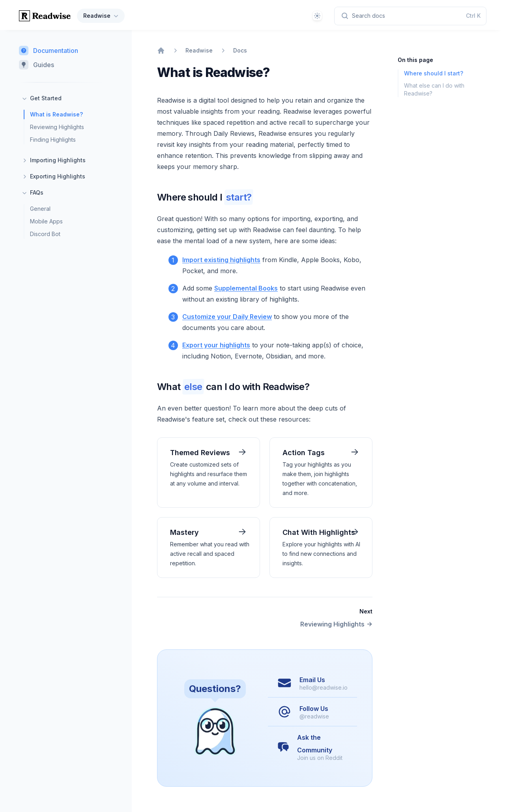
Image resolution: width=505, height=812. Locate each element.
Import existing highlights (221, 260)
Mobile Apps (46, 221)
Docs (240, 50)
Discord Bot (45, 234)
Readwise (102, 16)
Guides (36, 65)
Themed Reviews (200, 453)
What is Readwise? (56, 114)
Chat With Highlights (319, 532)
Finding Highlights (53, 140)
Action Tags (304, 453)
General (40, 209)
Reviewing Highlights (57, 127)
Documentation (49, 51)
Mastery (184, 532)
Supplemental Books (246, 288)
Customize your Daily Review (227, 317)
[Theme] (317, 16)
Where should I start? (434, 73)
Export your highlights (216, 345)
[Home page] (45, 16)
